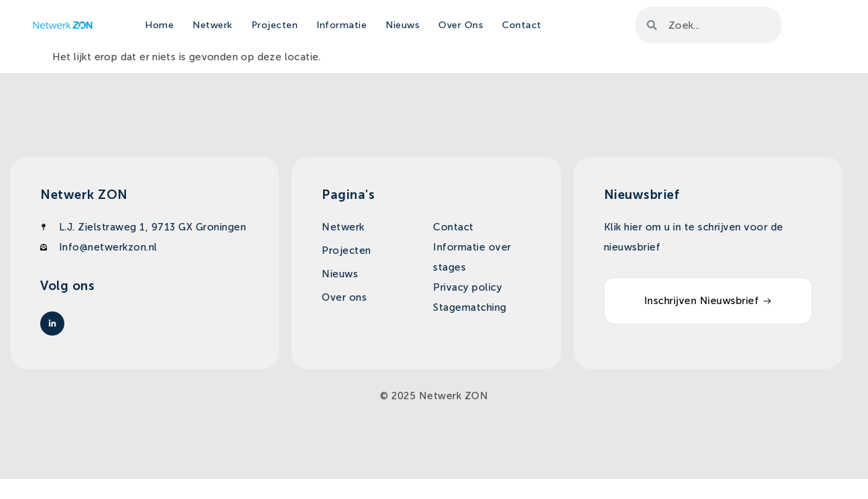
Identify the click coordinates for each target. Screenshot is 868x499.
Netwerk (212, 25)
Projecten (275, 25)
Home (159, 25)
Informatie (342, 25)
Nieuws (402, 25)
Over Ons (461, 25)
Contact (522, 25)
